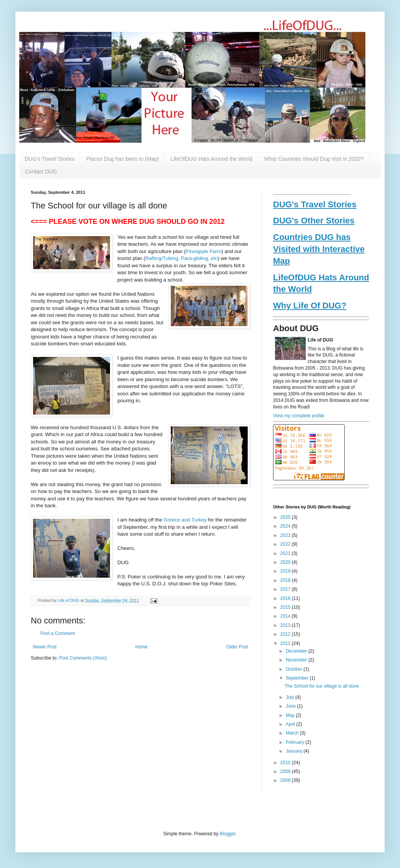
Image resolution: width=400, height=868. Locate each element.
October (295, 669)
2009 (286, 771)
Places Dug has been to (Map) (122, 159)
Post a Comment (57, 633)
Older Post (237, 647)
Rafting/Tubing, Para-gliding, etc (182, 258)
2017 (286, 589)
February (296, 742)
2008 (286, 780)
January (295, 751)
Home (142, 647)
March (293, 733)
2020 (286, 562)
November (297, 660)
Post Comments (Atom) (83, 658)
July (291, 697)
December (297, 651)
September (298, 678)
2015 (286, 607)
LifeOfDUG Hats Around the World (211, 159)
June (291, 706)
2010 (286, 763)
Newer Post (45, 647)
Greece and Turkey (185, 520)
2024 (286, 526)
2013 (286, 625)
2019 (286, 571)
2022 (286, 544)
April (291, 724)
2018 (286, 580)
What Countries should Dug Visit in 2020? (314, 159)
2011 (286, 643)
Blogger (227, 834)
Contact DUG (41, 172)
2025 (286, 517)
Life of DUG (69, 600)
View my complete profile (299, 416)
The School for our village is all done (322, 686)
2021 (286, 553)
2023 (286, 535)
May (291, 715)
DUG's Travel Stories (50, 159)
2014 (286, 616)
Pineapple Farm (204, 251)
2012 (286, 634)
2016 (286, 598)
